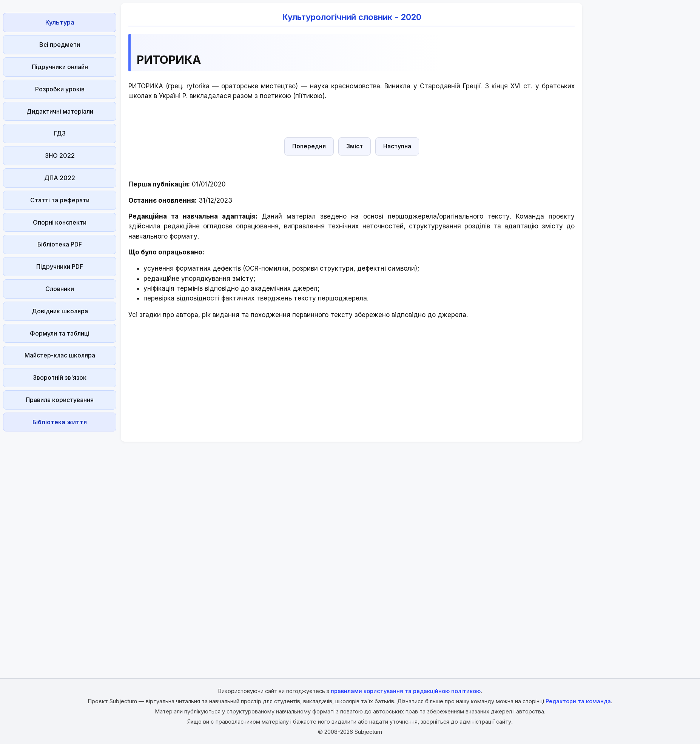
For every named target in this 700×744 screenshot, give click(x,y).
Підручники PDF (60, 266)
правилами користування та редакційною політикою (406, 691)
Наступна (397, 146)
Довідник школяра (60, 311)
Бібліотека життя (60, 422)
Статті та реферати (60, 200)
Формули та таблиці (60, 333)
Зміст (355, 146)
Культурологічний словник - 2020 (352, 17)
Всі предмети (60, 45)
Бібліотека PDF (60, 244)
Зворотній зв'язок (60, 377)
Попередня (309, 146)
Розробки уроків (60, 89)
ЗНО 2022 (60, 156)
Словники (60, 289)
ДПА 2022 (60, 178)
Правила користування (60, 400)
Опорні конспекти (60, 222)
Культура (60, 22)
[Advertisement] (60, 548)
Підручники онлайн (60, 67)
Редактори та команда (578, 701)
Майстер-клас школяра (60, 355)
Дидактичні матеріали (60, 111)
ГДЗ (60, 133)
